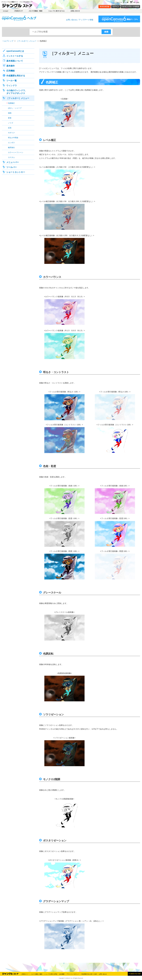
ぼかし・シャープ (15, 108)
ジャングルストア (18, 6)
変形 (10, 118)
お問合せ (75, 11)
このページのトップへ (135, 974)
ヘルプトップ (8, 41)
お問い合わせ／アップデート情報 (80, 20)
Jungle (10, 974)
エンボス (11, 143)
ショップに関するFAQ (56, 11)
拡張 (10, 128)
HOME (6, 11)
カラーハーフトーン (16, 152)
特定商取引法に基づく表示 (89, 974)
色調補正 (11, 103)
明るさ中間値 (13, 138)
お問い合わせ (103, 974)
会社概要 (62, 974)
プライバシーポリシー (73, 974)
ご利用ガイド (19, 11)
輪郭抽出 (11, 147)
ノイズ (11, 123)
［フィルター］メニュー (26, 41)
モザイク (11, 133)
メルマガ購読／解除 (36, 11)
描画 (10, 113)
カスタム (11, 157)
